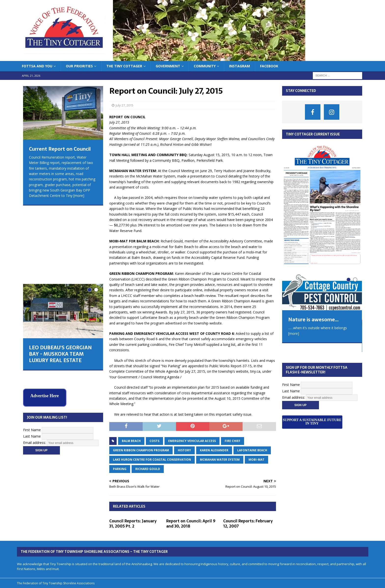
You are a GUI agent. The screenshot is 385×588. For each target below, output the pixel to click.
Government (168, 66)
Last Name (32, 352)
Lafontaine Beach (252, 450)
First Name (32, 345)
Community (205, 66)
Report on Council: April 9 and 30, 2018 (191, 523)
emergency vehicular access (192, 441)
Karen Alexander (214, 450)
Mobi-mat (256, 460)
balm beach (131, 441)
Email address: (35, 358)
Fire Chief (233, 441)
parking (120, 469)
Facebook (269, 66)
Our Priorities (79, 66)
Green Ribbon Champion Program (141, 450)
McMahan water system (220, 460)
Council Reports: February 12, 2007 (248, 523)
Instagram (240, 66)
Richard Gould (148, 469)
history (184, 450)
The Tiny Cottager (124, 66)
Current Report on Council (60, 149)
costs (154, 441)
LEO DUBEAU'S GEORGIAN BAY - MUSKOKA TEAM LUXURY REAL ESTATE (60, 282)
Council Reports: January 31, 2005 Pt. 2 (133, 523)
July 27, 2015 (124, 105)
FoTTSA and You (37, 66)
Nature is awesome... (313, 320)
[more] (79, 196)
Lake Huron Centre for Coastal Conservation (152, 460)
